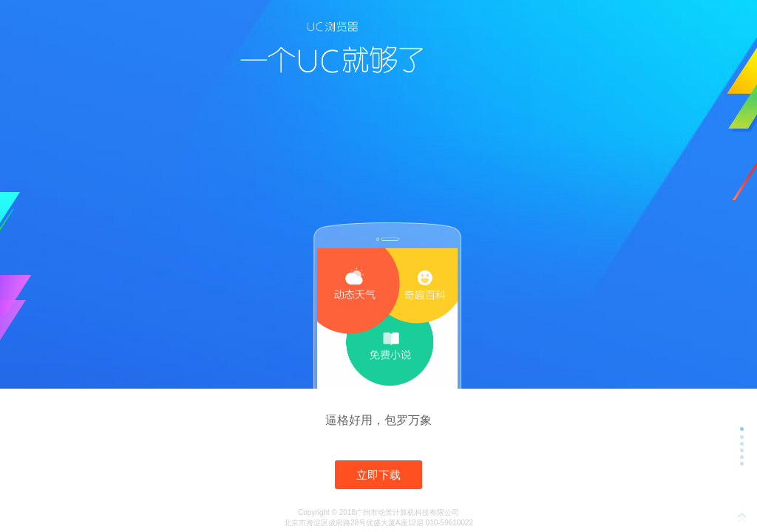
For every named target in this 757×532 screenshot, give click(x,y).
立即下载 (378, 475)
